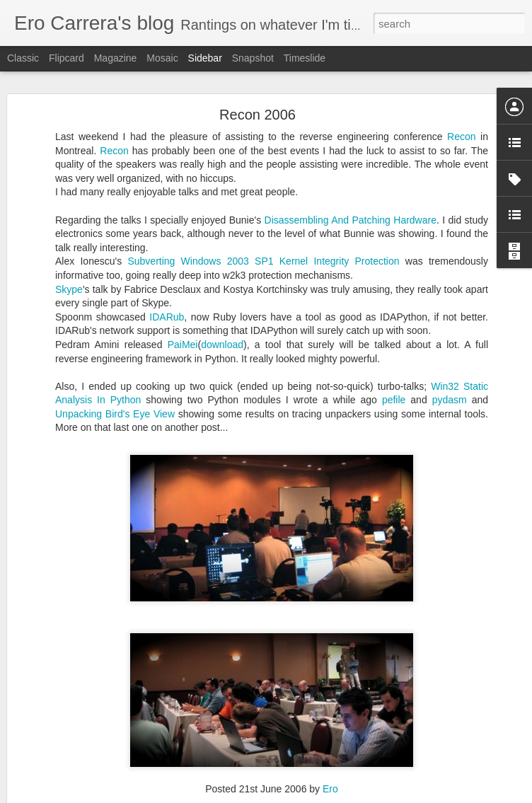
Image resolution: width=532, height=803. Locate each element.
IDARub (167, 280)
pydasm (450, 364)
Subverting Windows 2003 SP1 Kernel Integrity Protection (266, 225)
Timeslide (305, 58)
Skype (69, 253)
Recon (461, 100)
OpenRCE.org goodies (77, 787)
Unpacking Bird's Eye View (115, 378)
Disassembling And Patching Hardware (351, 183)
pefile (394, 364)
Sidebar (205, 58)
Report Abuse (352, 795)
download (222, 308)
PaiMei (183, 308)
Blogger (310, 795)
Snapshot (253, 58)
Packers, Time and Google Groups (100, 755)
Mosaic (162, 58)
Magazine (116, 58)
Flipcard (66, 58)
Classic (23, 58)
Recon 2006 (258, 79)
